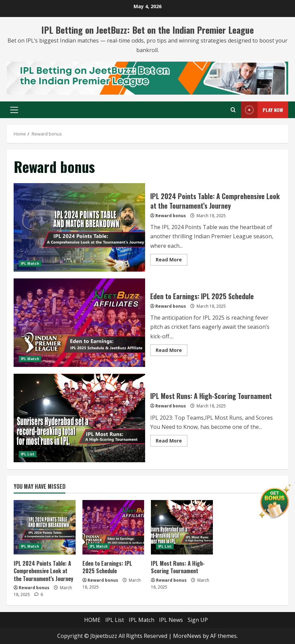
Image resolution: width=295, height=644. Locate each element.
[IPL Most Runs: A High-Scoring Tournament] (182, 527)
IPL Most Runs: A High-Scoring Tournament (79, 418)
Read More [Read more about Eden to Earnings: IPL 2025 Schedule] (172, 351)
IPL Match (30, 263)
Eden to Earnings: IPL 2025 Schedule (79, 323)
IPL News (171, 620)
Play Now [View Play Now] (262, 110)
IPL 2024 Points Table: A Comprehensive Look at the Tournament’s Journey (79, 227)
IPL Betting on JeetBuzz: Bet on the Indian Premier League (147, 30)
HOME (92, 620)
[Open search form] (233, 110)
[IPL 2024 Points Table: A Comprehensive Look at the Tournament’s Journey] (45, 527)
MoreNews (187, 636)
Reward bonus (171, 216)
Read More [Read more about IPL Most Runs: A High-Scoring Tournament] (172, 442)
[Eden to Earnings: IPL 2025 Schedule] (113, 527)
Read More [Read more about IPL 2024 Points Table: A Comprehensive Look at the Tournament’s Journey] (172, 261)
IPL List (28, 454)
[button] (14, 110)
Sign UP (198, 620)
